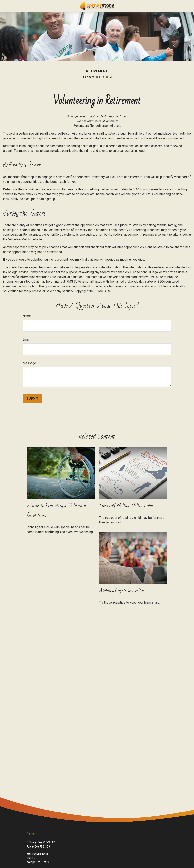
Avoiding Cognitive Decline (122, 591)
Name (27, 316)
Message (29, 363)
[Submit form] (33, 399)
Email (26, 339)
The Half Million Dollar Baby (126, 506)
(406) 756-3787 (45, 842)
